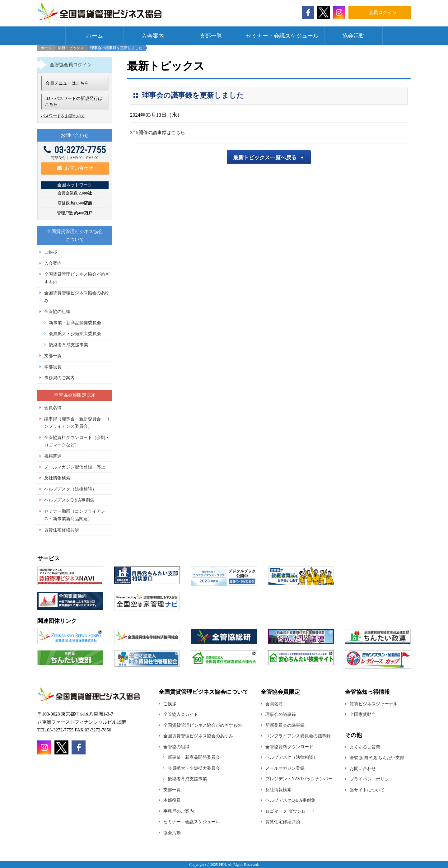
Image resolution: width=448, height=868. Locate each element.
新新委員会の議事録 (285, 725)
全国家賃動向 (363, 714)
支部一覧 (211, 36)
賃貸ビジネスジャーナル (374, 704)
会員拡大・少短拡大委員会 (75, 334)
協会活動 (353, 36)
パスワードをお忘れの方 (63, 116)
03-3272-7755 (75, 150)
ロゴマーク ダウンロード (290, 811)
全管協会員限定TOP (75, 395)
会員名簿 (53, 408)
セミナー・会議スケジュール (282, 36)
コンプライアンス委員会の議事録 (298, 736)
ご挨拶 (51, 252)
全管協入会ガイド (181, 714)
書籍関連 (53, 456)
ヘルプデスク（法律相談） (70, 489)
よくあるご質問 (365, 747)
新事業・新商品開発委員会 (75, 323)
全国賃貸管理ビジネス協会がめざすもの (203, 725)
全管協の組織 (57, 311)
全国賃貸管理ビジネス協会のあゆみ (198, 736)
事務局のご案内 (59, 378)
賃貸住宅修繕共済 (62, 530)
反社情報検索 (57, 478)
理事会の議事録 (281, 714)
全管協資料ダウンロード (289, 747)
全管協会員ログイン (71, 65)
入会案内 (153, 36)
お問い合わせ (75, 168)
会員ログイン (383, 12)
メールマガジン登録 (285, 768)
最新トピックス (71, 48)
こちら (178, 133)
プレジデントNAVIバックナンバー (299, 779)
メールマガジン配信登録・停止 (75, 467)
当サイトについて (367, 790)
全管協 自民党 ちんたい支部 (377, 758)
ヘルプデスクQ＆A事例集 (69, 500)
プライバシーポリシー (371, 779)
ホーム (95, 36)
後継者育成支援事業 (68, 345)
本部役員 (53, 367)
